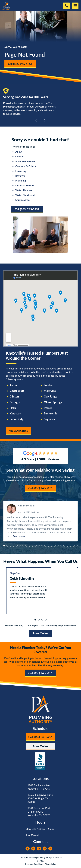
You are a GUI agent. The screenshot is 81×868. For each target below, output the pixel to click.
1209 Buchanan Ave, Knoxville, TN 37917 (39, 787)
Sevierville (51, 413)
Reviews (20, 176)
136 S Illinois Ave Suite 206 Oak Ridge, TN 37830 (40, 798)
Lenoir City (17, 419)
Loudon (48, 385)
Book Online (40, 633)
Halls (13, 408)
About (19, 152)
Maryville (50, 391)
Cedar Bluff (17, 391)
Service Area (22, 200)
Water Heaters (24, 190)
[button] (4, 546)
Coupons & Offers (26, 166)
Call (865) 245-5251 (20, 64)
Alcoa (13, 385)
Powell (48, 408)
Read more (19, 536)
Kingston (15, 413)
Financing (21, 171)
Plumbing (21, 180)
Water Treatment (25, 195)
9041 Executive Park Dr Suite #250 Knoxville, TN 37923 (39, 811)
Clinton (14, 396)
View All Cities (18, 431)
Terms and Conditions (34, 864)
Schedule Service (25, 161)
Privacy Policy (50, 864)
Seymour (50, 419)
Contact (20, 156)
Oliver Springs (53, 402)
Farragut (15, 402)
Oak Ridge (51, 396)
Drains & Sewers (25, 185)
